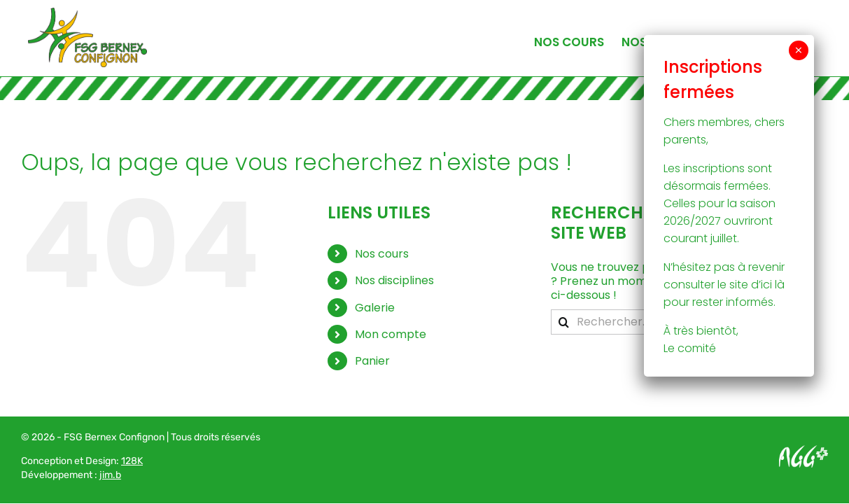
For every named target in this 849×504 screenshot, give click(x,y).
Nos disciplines (394, 280)
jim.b (110, 475)
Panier (372, 361)
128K (132, 461)
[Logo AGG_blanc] (804, 450)
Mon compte (391, 334)
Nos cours (382, 254)
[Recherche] (563, 322)
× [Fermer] (799, 50)
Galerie (375, 308)
